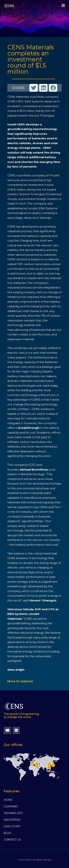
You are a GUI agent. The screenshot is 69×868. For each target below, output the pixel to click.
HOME (8, 800)
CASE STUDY (12, 826)
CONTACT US (12, 840)
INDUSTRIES (12, 820)
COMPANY (11, 807)
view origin (16, 670)
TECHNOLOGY (13, 813)
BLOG (8, 833)
